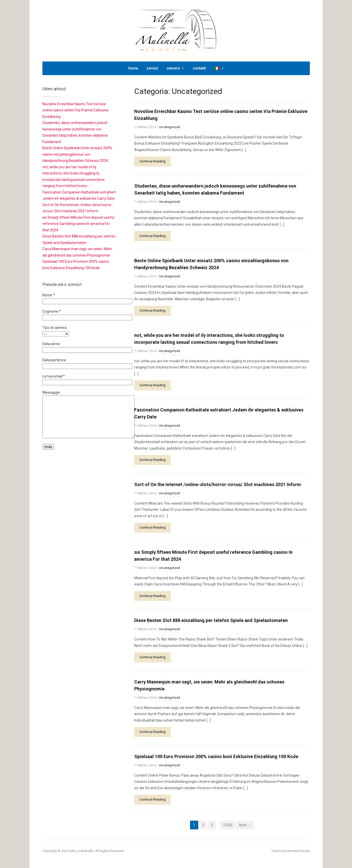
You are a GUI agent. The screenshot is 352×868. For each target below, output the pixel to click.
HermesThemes (298, 851)
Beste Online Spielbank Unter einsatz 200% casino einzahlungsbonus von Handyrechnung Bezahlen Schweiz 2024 (77, 154)
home (133, 68)
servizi (152, 68)
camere (173, 68)
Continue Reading (152, 161)
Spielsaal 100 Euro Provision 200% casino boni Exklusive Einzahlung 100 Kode (216, 756)
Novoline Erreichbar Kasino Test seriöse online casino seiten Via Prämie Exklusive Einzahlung (75, 110)
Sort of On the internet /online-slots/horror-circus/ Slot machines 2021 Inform (218, 484)
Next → (245, 825)
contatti (200, 68)
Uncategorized (169, 127)
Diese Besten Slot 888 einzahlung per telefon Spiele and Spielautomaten (211, 620)
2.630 (228, 825)
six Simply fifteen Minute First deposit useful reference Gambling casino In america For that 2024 (78, 224)
